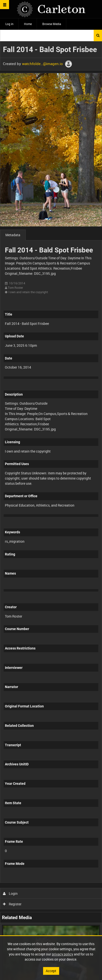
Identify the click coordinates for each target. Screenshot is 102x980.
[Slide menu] (5, 5)
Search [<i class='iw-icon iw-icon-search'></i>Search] (98, 35)
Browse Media (52, 24)
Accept (51, 971)
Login (10, 893)
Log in (9, 24)
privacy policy (62, 954)
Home (28, 24)
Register (12, 904)
